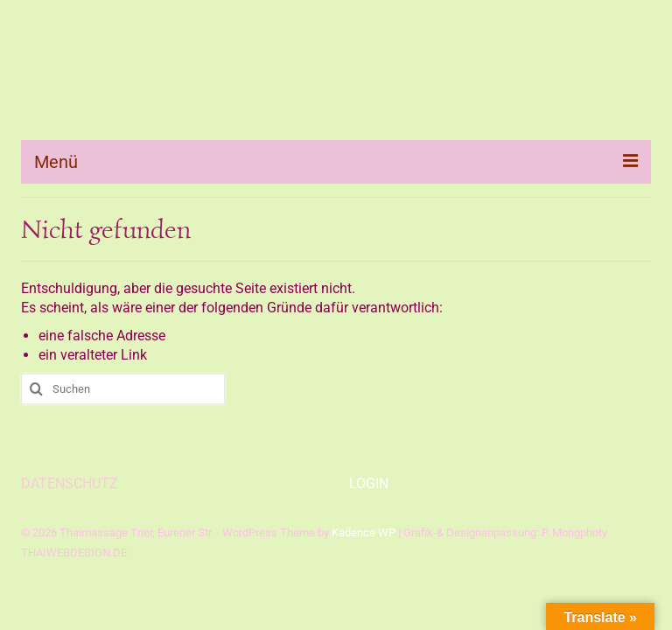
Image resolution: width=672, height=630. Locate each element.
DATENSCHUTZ (70, 483)
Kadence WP (364, 532)
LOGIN (369, 483)
